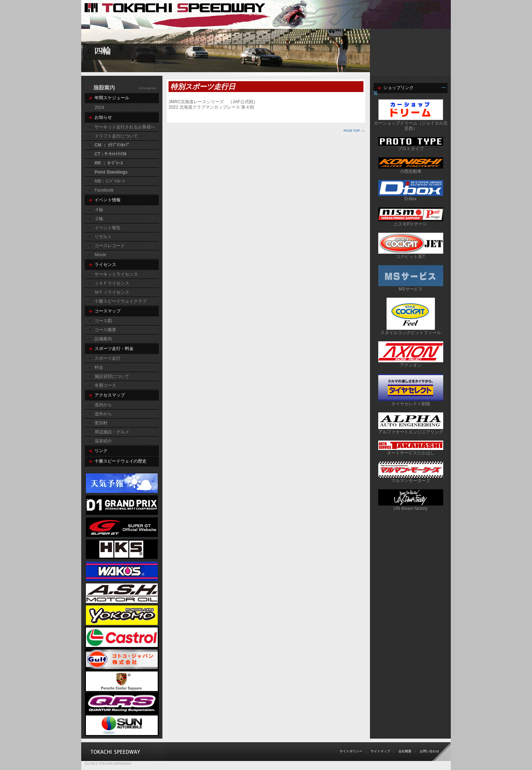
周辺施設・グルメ (112, 432)
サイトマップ (380, 751)
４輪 (99, 210)
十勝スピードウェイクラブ (121, 301)
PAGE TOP (352, 131)
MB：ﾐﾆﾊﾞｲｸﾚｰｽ (110, 181)
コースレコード (110, 246)
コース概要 (105, 330)
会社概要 (405, 751)
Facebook (104, 190)
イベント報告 (108, 228)
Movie (100, 255)
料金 (99, 367)
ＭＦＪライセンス (112, 292)
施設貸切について (112, 376)
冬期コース (105, 385)
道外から (103, 414)
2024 (99, 108)
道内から (103, 405)
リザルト (103, 237)
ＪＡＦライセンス (112, 283)
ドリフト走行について (116, 136)
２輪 (99, 219)
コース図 (103, 321)
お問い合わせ (429, 751)
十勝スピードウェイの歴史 (121, 461)
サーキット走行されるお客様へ (125, 127)
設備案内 (103, 339)
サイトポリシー (351, 751)
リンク (101, 451)
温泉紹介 (103, 441)
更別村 (101, 423)
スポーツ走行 (108, 358)
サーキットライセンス (116, 274)
